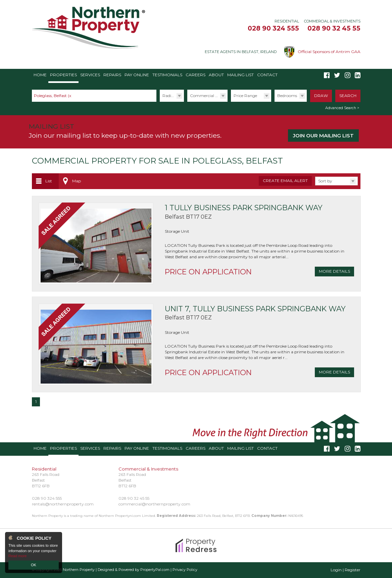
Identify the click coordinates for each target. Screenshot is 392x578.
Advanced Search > (342, 108)
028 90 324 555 (273, 28)
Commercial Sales (207, 96)
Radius (169, 96)
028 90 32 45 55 (334, 28)
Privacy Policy (185, 570)
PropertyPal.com (155, 570)
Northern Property (79, 570)
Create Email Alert (285, 181)
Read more (17, 556)
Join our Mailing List (323, 136)
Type (187, 102)
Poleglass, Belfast (53, 96)
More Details (334, 271)
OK (34, 565)
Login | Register (346, 570)
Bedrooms (287, 96)
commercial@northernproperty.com (154, 504)
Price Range (245, 96)
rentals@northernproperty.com (63, 504)
